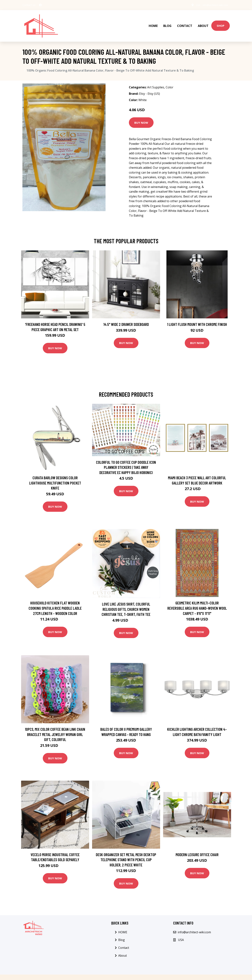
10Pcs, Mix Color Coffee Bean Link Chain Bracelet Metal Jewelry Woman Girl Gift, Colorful (55, 726)
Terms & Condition (179, 973)
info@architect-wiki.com (212, 5)
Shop (221, 21)
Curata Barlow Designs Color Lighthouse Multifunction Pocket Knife (55, 475)
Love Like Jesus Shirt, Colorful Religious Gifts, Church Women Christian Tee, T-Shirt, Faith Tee (126, 601)
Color (170, 79)
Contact (185, 22)
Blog (167, 22)
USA (192, 5)
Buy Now (141, 114)
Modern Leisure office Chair (197, 846)
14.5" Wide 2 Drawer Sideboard (126, 316)
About (203, 22)
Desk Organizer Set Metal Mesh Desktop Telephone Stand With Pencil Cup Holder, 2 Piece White (126, 851)
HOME (153, 22)
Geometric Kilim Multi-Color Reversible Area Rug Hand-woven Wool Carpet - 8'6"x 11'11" (197, 600)
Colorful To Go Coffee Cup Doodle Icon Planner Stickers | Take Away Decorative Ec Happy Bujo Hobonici (126, 459)
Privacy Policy (205, 973)
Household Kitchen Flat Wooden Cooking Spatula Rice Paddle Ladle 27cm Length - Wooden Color (55, 600)
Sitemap (223, 973)
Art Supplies (156, 79)
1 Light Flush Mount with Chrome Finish (197, 316)
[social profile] (40, 5)
